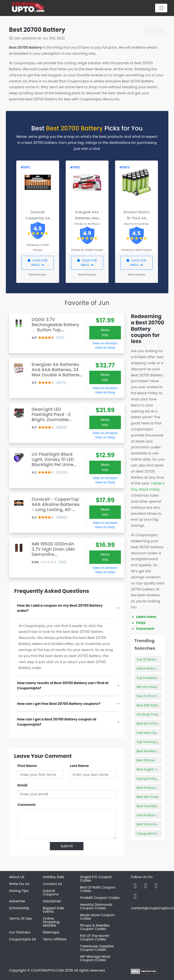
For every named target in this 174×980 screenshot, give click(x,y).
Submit (67, 846)
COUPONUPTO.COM (47, 970)
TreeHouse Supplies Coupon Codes (97, 948)
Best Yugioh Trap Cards (154, 769)
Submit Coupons (51, 893)
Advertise (17, 901)
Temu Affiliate (55, 939)
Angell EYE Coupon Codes (96, 879)
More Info (105, 333)
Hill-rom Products (150, 687)
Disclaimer (52, 901)
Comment (27, 805)
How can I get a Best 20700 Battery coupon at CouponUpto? (57, 722)
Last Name (79, 766)
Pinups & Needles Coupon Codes (95, 927)
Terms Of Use (20, 918)
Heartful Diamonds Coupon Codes (96, 906)
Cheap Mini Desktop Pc (154, 834)
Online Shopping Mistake (51, 922)
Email (23, 785)
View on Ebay (105, 348)
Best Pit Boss (146, 760)
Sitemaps (51, 932)
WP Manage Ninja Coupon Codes (95, 958)
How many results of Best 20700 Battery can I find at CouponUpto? (63, 686)
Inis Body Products (150, 714)
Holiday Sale (54, 877)
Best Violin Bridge (150, 824)
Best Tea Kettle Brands (153, 806)
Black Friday (150, 489)
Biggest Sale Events (54, 910)
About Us (17, 877)
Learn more (146, 617)
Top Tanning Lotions (152, 742)
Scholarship (19, 908)
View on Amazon (105, 343)
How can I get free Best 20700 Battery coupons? (59, 704)
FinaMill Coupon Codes (100, 898)
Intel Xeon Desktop (150, 733)
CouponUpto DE (23, 939)
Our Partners (20, 932)
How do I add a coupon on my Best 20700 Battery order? (60, 608)
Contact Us (52, 884)
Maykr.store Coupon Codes (97, 917)
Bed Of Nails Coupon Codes (98, 889)
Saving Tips (19, 891)
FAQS (141, 623)
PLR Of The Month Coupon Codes (95, 937)
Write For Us (19, 884)
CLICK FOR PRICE (38, 263)
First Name (27, 766)
